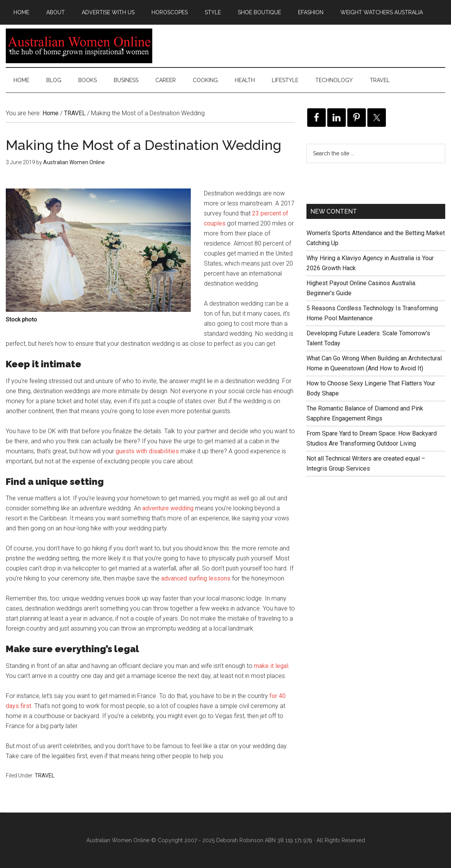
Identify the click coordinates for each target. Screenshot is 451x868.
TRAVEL (45, 775)
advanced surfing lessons (196, 578)
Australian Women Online (79, 46)
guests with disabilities (147, 451)
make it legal (271, 666)
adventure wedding (168, 508)
